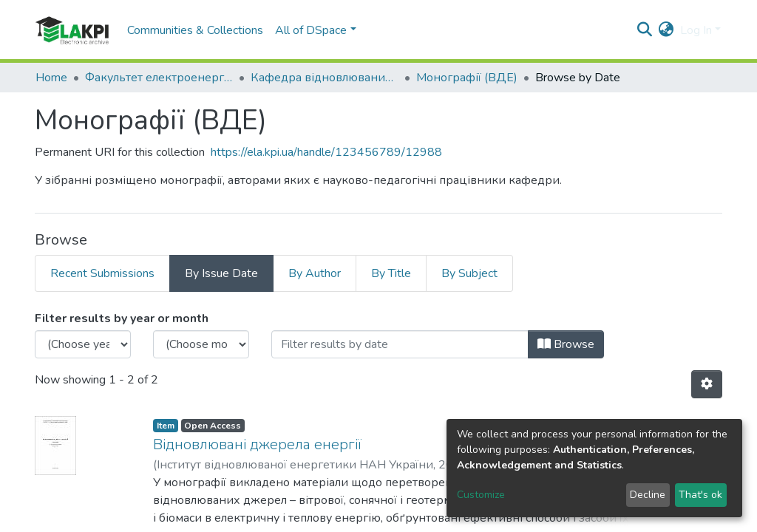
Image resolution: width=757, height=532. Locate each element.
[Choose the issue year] (83, 344)
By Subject (469, 273)
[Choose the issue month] (201, 344)
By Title (391, 273)
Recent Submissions (102, 273)
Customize (481, 495)
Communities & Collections (195, 30)
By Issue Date (221, 273)
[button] (666, 30)
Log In (696, 30)
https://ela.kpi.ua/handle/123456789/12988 (326, 152)
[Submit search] (645, 30)
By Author (315, 273)
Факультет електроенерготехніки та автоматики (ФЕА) (159, 78)
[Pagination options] (707, 384)
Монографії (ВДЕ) (467, 78)
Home (51, 78)
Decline (648, 495)
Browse (566, 344)
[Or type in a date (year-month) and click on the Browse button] (400, 344)
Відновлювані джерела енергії (257, 444)
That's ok (700, 495)
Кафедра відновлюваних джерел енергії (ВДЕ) (325, 78)
